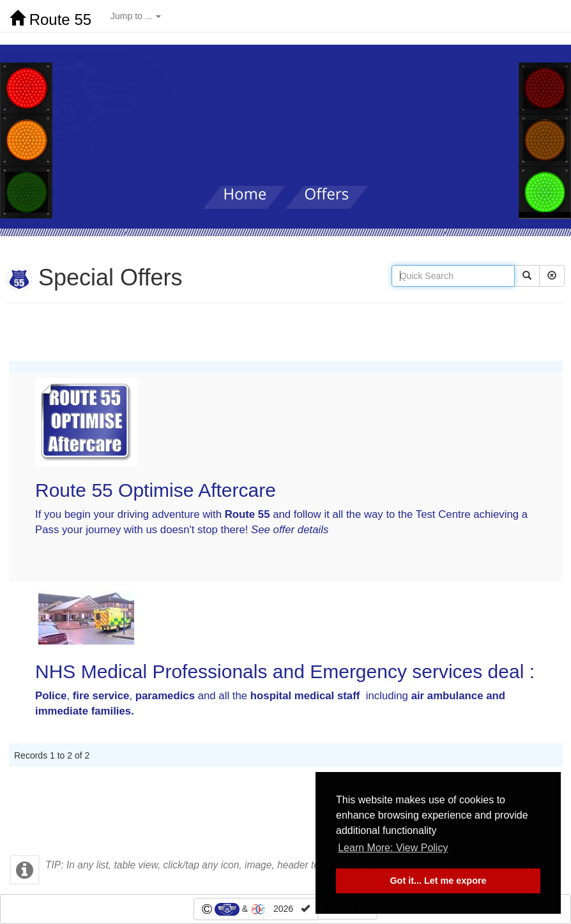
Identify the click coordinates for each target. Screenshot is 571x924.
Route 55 (50, 19)
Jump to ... (136, 16)
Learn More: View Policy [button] (393, 848)
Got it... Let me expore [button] (438, 881)
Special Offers (94, 277)
